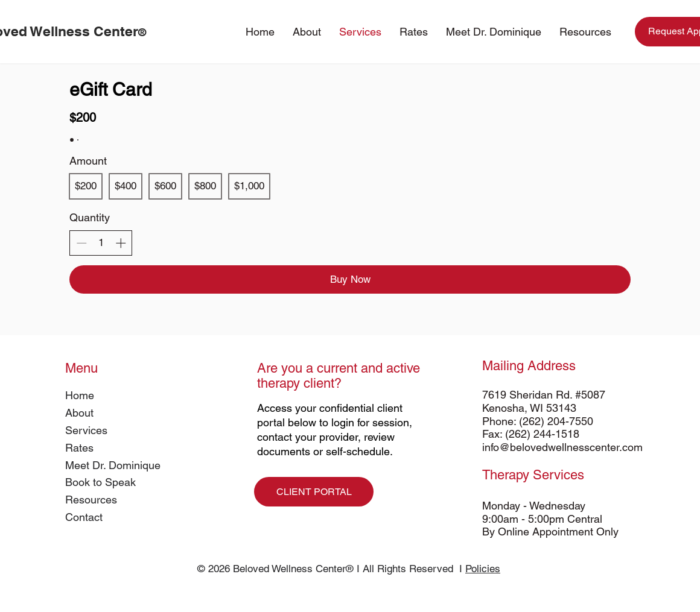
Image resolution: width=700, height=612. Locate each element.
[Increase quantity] (121, 243)
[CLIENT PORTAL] (314, 492)
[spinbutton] (101, 243)
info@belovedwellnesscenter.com (562, 447)
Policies (483, 569)
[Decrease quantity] (81, 243)
